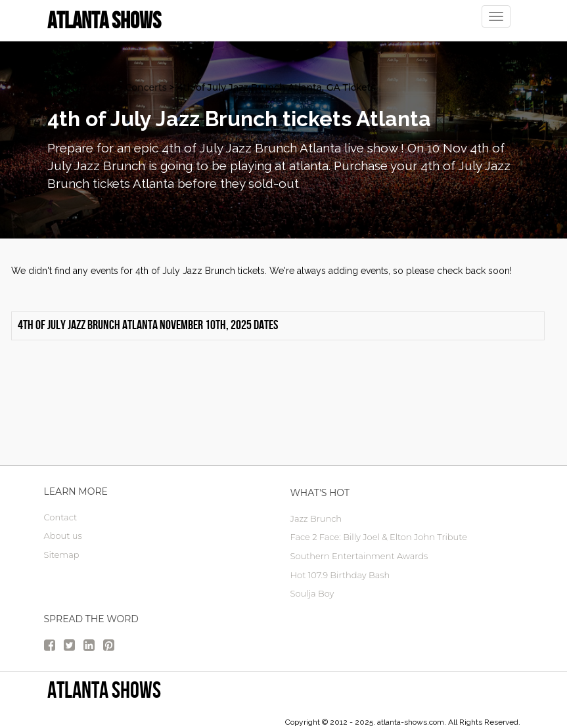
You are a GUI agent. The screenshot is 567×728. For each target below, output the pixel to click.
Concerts (146, 87)
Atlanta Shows (104, 690)
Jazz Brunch (316, 518)
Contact (61, 517)
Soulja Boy (312, 593)
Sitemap (62, 555)
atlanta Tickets (81, 87)
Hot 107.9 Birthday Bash (340, 575)
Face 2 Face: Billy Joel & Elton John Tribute (379, 537)
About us (63, 535)
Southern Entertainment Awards (359, 556)
